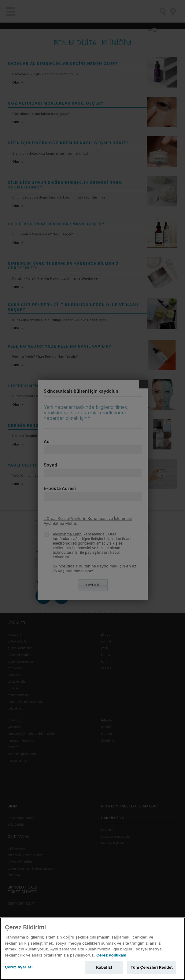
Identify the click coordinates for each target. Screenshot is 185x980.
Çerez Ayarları (19, 967)
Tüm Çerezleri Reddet (152, 967)
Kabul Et (104, 967)
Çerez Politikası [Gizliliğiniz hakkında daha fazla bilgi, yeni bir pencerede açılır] (111, 955)
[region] (92, 949)
